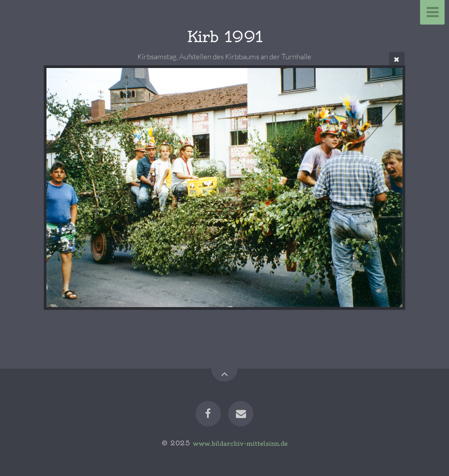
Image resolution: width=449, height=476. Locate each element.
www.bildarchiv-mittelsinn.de (240, 443)
